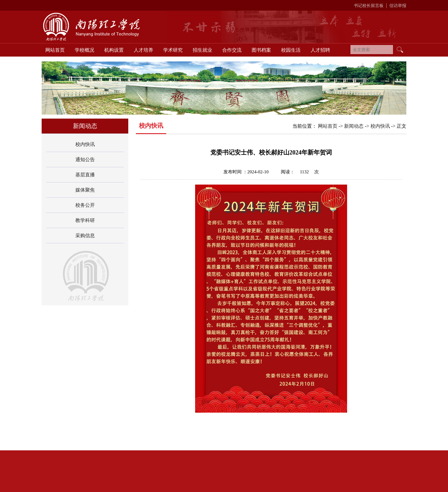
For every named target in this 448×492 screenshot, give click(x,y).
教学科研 (85, 220)
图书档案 (261, 50)
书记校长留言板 (369, 6)
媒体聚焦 (85, 190)
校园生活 (291, 50)
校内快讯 (85, 144)
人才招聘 (320, 50)
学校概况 (84, 50)
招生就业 (202, 50)
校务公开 (85, 205)
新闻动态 (354, 126)
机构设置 (114, 50)
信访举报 (398, 6)
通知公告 (85, 159)
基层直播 (85, 175)
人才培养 (143, 50)
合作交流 (232, 50)
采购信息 (85, 236)
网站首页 (55, 50)
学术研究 (173, 50)
